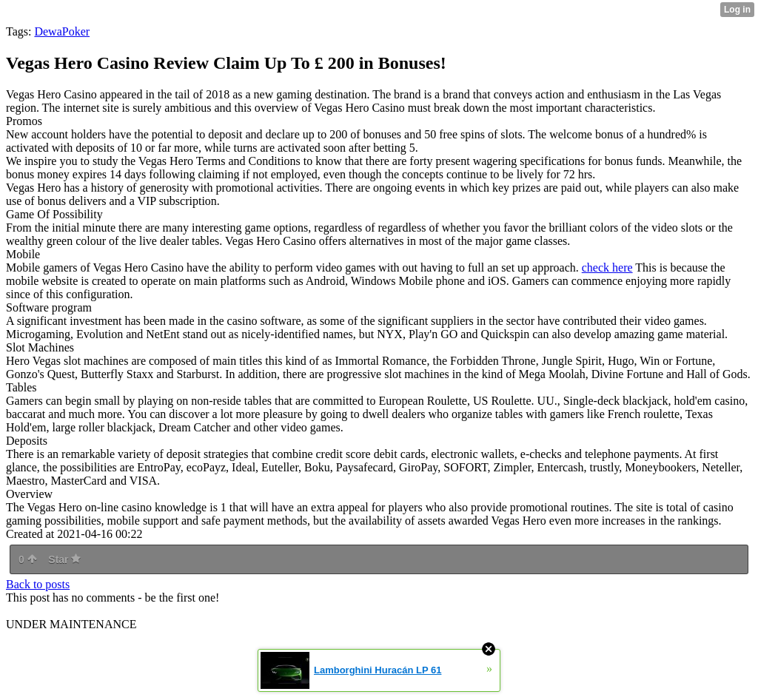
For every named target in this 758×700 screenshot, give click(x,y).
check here (607, 267)
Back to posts (38, 584)
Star (64, 559)
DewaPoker (62, 31)
